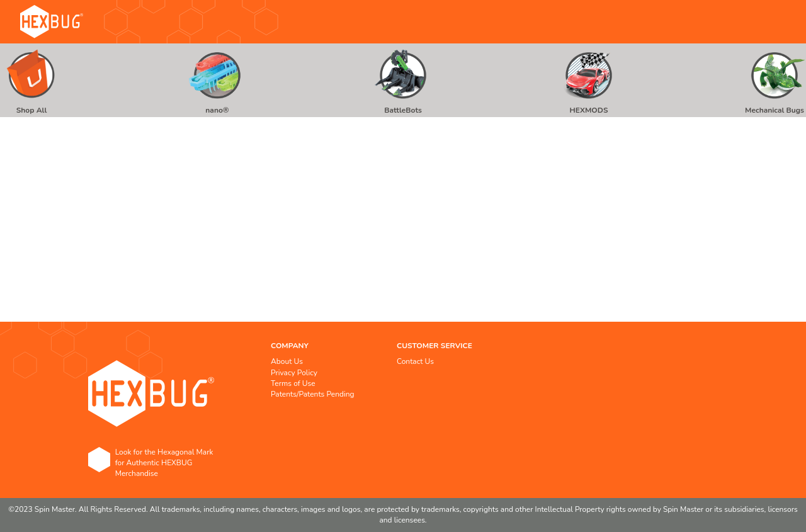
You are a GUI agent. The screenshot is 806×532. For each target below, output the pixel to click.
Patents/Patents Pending (313, 394)
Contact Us (415, 361)
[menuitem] (31, 80)
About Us (287, 361)
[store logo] (52, 22)
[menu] (403, 80)
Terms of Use (293, 383)
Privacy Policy (294, 373)
